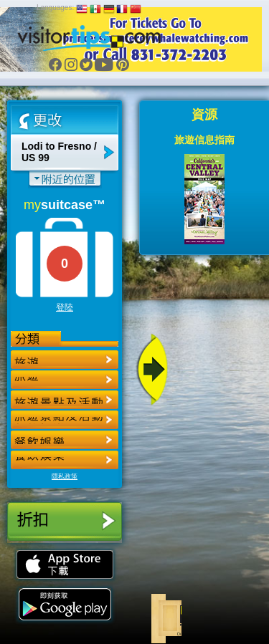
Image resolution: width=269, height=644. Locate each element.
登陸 (65, 307)
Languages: (55, 8)
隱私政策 (65, 476)
